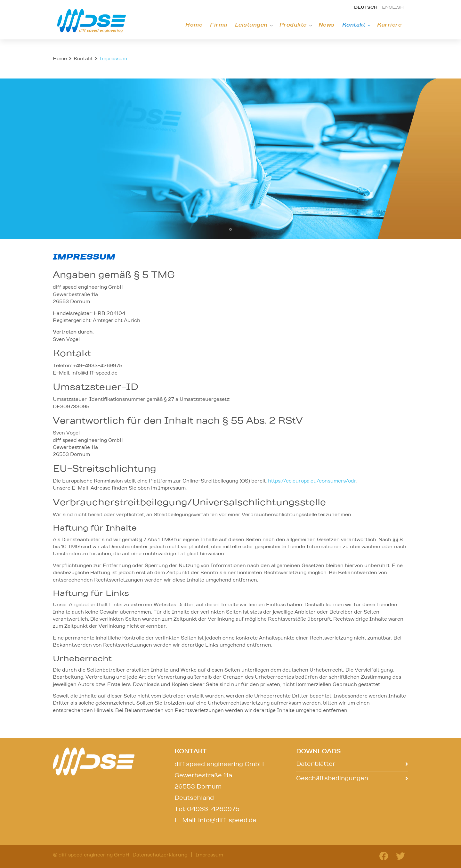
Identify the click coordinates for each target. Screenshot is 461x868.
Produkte (293, 25)
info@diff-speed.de (227, 821)
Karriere (389, 25)
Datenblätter (316, 764)
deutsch (366, 8)
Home (194, 25)
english (393, 8)
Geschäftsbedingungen (332, 779)
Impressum (209, 855)
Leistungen (251, 25)
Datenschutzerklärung (160, 855)
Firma (219, 25)
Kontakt (354, 25)
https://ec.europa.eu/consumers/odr (312, 481)
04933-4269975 (213, 809)
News (327, 25)
